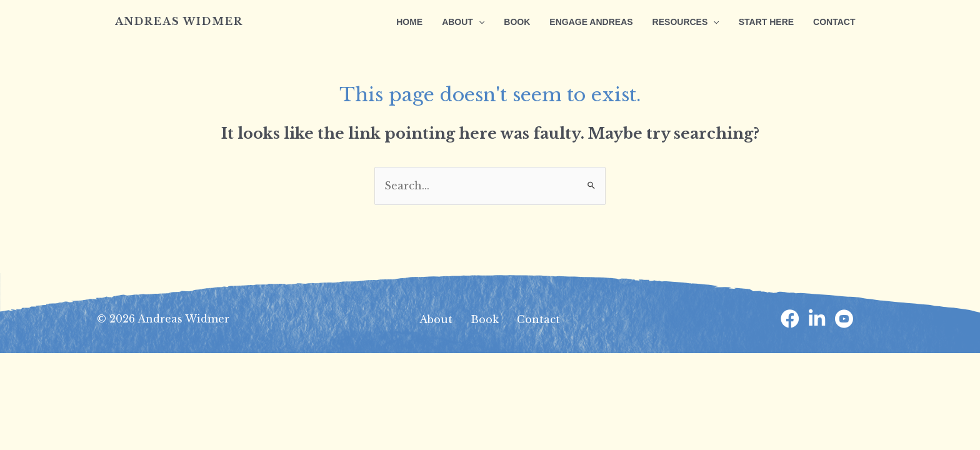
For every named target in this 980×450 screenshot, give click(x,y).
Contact (538, 319)
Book (485, 319)
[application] (489, 22)
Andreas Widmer (179, 21)
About (436, 319)
